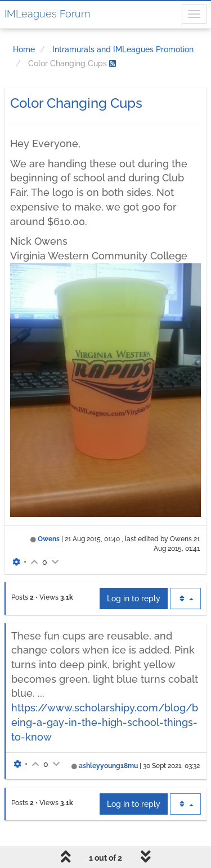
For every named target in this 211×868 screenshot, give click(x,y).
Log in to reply (134, 599)
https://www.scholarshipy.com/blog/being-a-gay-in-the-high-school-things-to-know (105, 722)
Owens (49, 539)
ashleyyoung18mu (108, 766)
